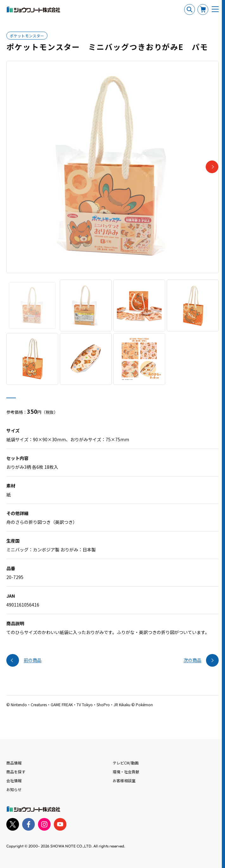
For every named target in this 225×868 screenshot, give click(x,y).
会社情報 (14, 780)
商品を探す (16, 772)
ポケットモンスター (27, 36)
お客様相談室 (124, 780)
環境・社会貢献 (126, 772)
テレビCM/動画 (126, 763)
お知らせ (14, 789)
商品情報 (14, 763)
